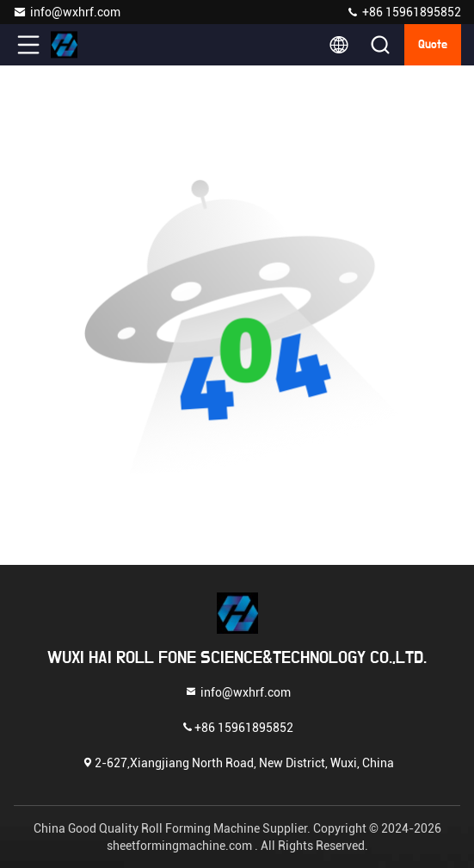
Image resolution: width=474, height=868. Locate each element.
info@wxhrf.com (67, 12)
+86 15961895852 (403, 12)
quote (433, 45)
